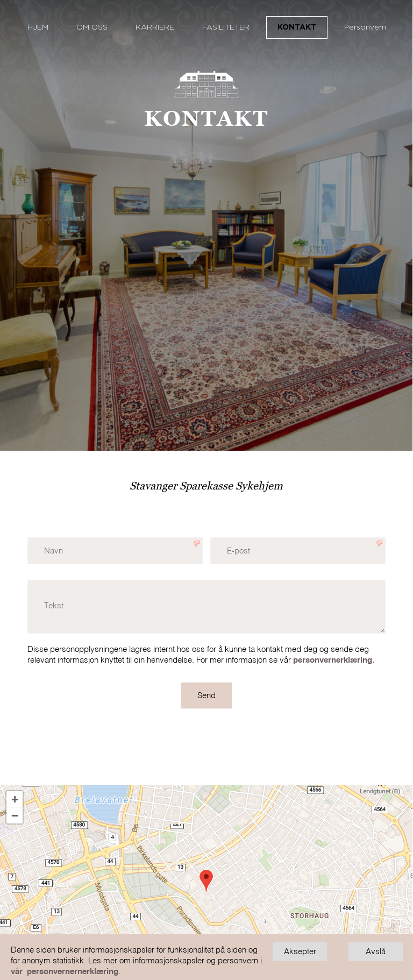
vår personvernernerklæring (65, 972)
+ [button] (15, 799)
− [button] (15, 815)
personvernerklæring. (334, 660)
